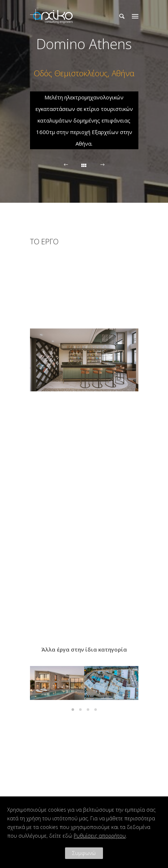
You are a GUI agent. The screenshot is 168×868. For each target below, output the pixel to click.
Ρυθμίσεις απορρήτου (100, 836)
